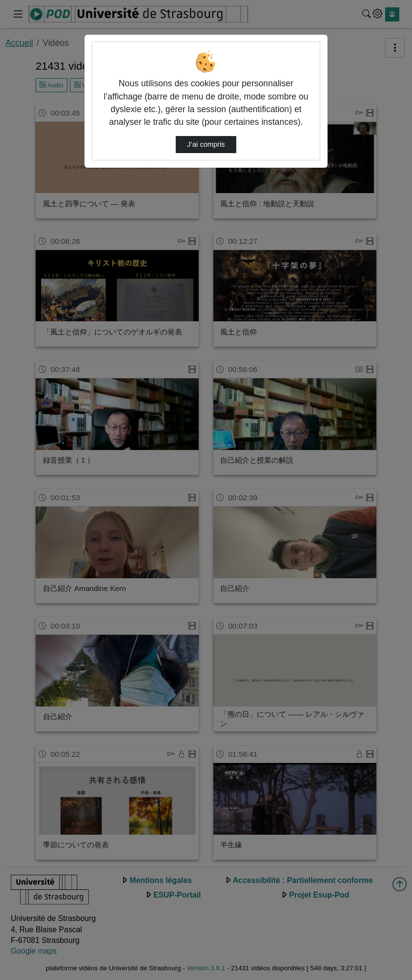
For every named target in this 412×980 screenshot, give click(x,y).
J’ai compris (206, 144)
